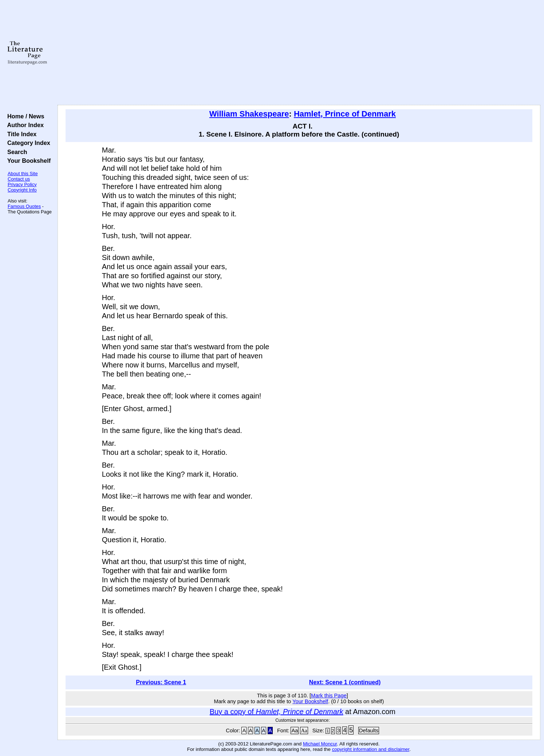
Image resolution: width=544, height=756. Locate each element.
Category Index (27, 143)
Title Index (20, 134)
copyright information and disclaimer (371, 749)
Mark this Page (329, 696)
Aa (295, 731)
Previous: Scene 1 (161, 682)
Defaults (369, 731)
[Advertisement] (299, 53)
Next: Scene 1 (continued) (345, 682)
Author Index (24, 125)
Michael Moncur (320, 744)
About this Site (23, 174)
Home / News (24, 116)
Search (15, 152)
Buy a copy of (277, 712)
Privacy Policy (22, 184)
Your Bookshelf (27, 161)
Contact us (19, 179)
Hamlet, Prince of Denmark (345, 114)
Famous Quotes (24, 206)
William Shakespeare (249, 114)
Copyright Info (22, 190)
